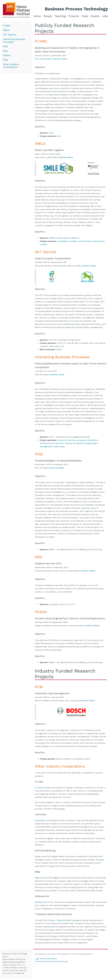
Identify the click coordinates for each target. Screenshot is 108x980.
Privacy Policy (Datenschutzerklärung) (51, 961)
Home (37, 16)
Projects (74, 16)
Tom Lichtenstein (43, 59)
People (48, 16)
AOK (101, 856)
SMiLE (6, 30)
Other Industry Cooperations (11, 66)
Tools (85, 16)
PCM (5, 60)
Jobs (105, 16)
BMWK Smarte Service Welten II (65, 238)
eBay (37, 878)
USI (59, 136)
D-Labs (38, 788)
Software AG (41, 902)
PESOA (7, 55)
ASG (5, 51)
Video (59, 349)
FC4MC (7, 26)
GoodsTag (62, 241)
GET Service (9, 35)
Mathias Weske (60, 59)
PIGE (5, 46)
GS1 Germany (85, 241)
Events (95, 16)
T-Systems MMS (63, 920)
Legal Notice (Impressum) (46, 959)
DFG (51, 133)
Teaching (60, 16)
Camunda (39, 820)
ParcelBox (73, 241)
